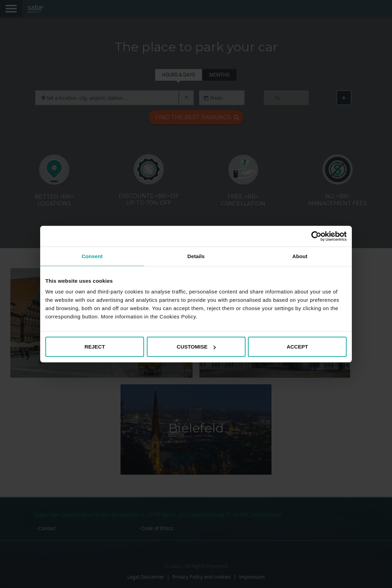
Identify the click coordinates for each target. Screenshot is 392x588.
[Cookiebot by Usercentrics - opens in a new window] (316, 236)
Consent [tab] (92, 256)
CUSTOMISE (196, 347)
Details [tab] (196, 256)
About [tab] (300, 256)
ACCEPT (297, 347)
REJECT (95, 347)
